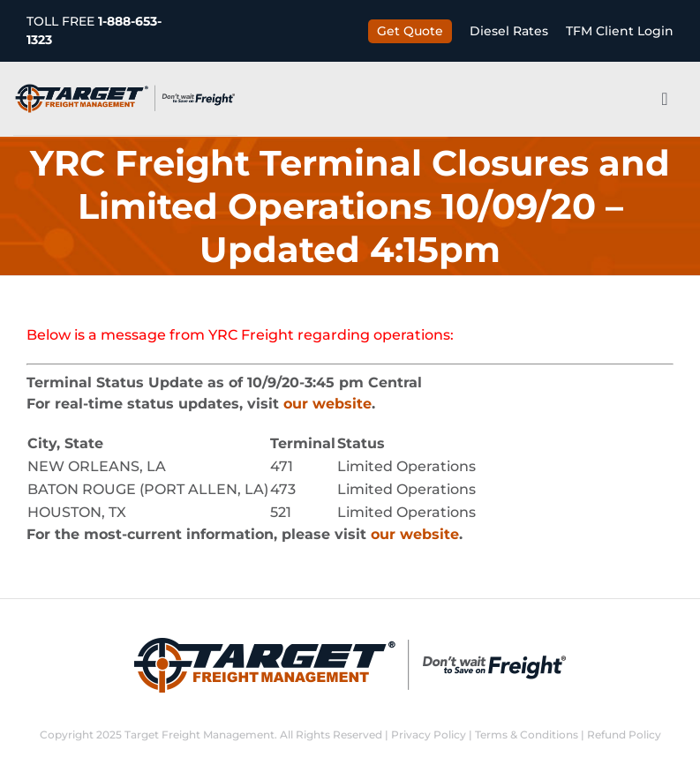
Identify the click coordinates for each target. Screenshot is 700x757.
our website (327, 404)
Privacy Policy (429, 735)
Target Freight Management (199, 735)
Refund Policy (624, 735)
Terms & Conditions (527, 735)
